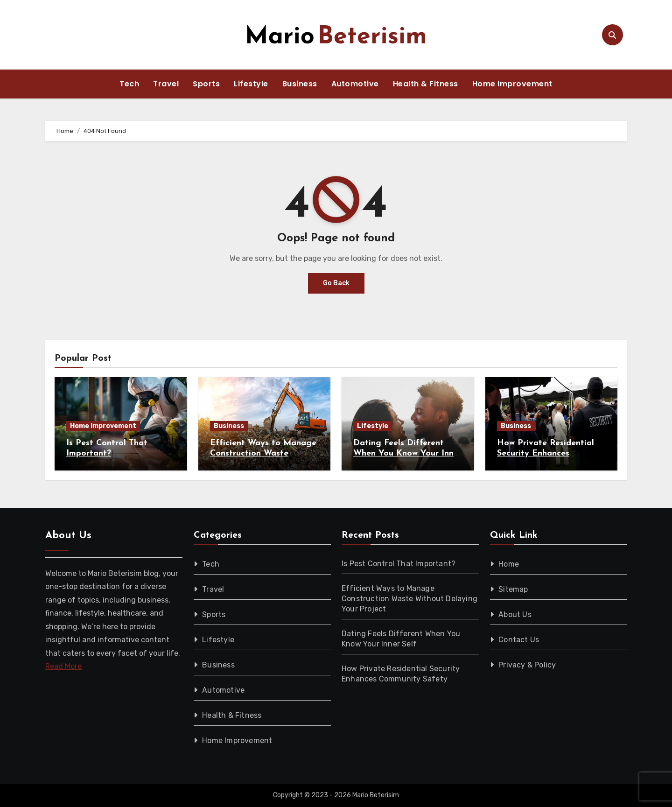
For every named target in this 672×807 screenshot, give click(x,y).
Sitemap (513, 589)
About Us (515, 614)
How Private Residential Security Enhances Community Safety (546, 453)
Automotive (355, 84)
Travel (166, 84)
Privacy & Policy (527, 665)
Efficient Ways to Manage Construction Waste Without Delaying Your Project (409, 599)
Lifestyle (251, 84)
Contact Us (519, 640)
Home (509, 564)
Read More (63, 666)
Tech (129, 84)
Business (300, 84)
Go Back (336, 283)
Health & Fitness (426, 84)
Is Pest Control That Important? (399, 564)
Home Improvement (512, 84)
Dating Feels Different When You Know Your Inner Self (407, 453)
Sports (206, 84)
